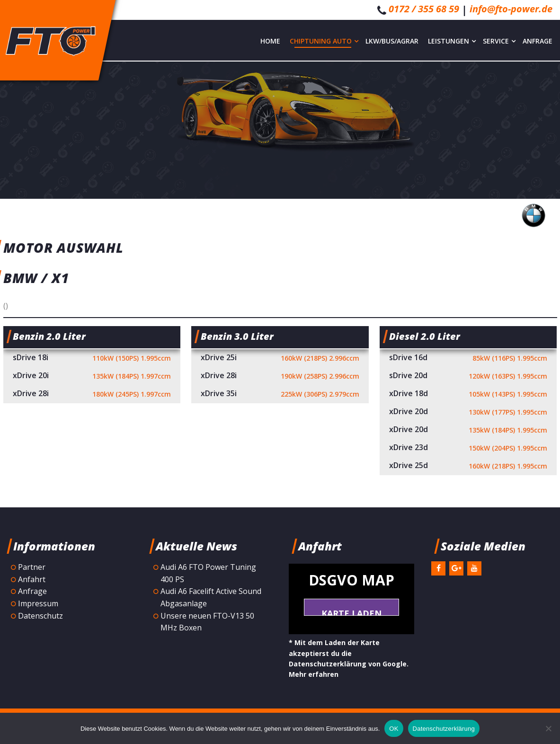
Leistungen (452, 41)
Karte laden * (351, 612)
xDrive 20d (468, 412)
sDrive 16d (468, 358)
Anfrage (538, 41)
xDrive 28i (92, 394)
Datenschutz (40, 616)
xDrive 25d (468, 466)
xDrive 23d (468, 448)
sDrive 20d (468, 376)
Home (270, 41)
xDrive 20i (92, 376)
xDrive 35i (280, 394)
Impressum (38, 603)
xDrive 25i (280, 358)
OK (394, 729)
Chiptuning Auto (324, 41)
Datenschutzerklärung (444, 729)
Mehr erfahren (314, 674)
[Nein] (548, 728)
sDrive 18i (92, 358)
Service (499, 41)
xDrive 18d (468, 394)
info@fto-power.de (511, 9)
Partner (32, 567)
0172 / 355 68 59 (424, 9)
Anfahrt (32, 579)
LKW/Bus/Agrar (392, 41)
